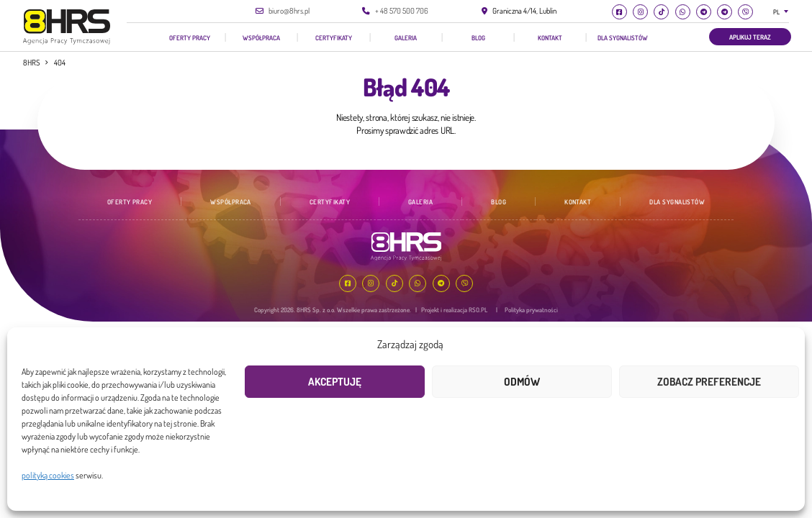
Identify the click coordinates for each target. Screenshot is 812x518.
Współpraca (261, 37)
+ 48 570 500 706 (402, 11)
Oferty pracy (190, 37)
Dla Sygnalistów (623, 37)
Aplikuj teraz (750, 37)
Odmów (522, 382)
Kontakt (550, 37)
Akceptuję (335, 382)
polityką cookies (48, 475)
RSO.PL (478, 309)
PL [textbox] (776, 12)
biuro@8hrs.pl (289, 11)
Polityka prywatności (531, 309)
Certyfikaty (334, 37)
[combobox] (783, 12)
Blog (478, 37)
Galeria (406, 37)
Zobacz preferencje (709, 382)
